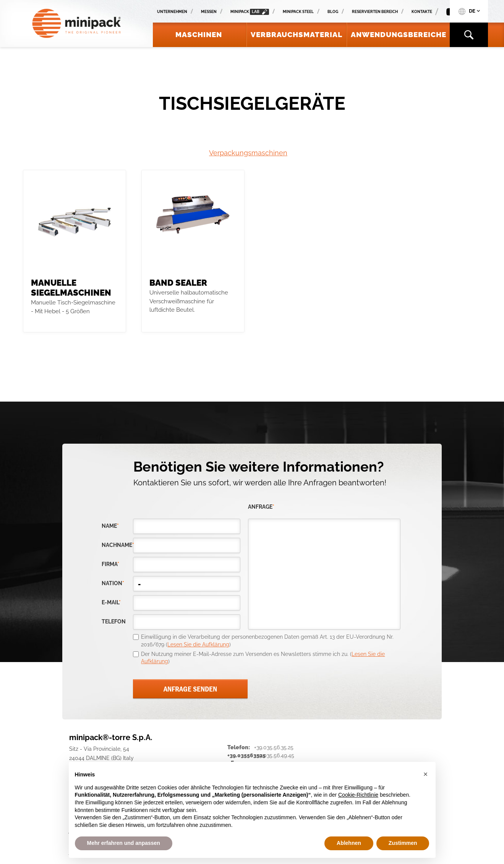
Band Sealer (178, 283)
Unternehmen (172, 12)
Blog (333, 12)
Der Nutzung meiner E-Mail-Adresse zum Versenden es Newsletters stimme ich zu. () (263, 658)
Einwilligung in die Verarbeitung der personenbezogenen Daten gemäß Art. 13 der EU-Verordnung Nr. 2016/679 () (267, 641)
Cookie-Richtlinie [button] (358, 795)
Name (110, 526)
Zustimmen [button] (403, 843)
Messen (209, 12)
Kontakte (422, 12)
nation (113, 583)
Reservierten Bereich (375, 12)
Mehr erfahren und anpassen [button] (124, 843)
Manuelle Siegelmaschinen (71, 288)
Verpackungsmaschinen (248, 153)
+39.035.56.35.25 (274, 747)
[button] (426, 774)
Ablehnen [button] (349, 843)
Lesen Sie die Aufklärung (198, 644)
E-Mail (111, 602)
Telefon (114, 622)
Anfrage (261, 507)
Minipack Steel (298, 12)
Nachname (117, 545)
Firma (110, 564)
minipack (250, 12)
